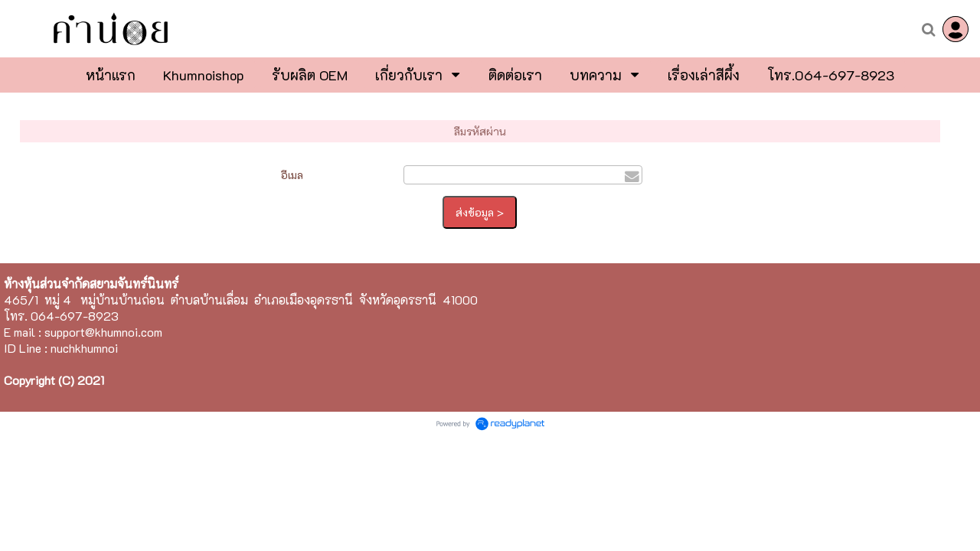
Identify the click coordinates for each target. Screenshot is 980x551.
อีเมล (292, 175)
